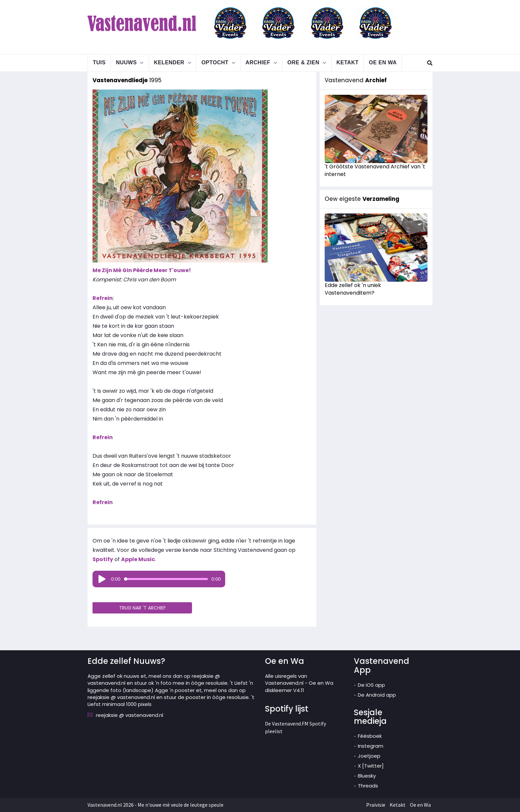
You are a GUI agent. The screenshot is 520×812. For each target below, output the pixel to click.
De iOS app (371, 685)
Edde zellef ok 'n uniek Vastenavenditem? (353, 289)
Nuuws (126, 62)
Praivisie (376, 805)
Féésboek (370, 736)
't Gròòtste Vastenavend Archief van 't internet (375, 170)
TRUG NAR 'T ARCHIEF (142, 608)
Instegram (371, 746)
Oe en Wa (383, 62)
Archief (258, 62)
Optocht (215, 62)
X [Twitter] (371, 766)
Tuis (99, 62)
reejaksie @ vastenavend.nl (130, 715)
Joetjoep (369, 756)
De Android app (377, 695)
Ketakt (348, 62)
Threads (368, 786)
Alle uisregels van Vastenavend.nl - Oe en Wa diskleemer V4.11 (299, 683)
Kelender (169, 62)
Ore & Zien (303, 62)
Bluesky (367, 776)
